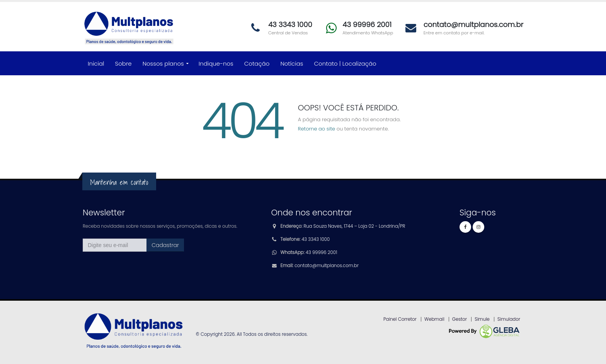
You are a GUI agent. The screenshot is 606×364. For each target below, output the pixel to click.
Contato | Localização (345, 63)
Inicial (96, 63)
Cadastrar (165, 245)
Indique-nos (216, 63)
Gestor (460, 319)
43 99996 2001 (321, 252)
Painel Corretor (400, 319)
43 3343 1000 (316, 239)
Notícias (292, 63)
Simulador (509, 319)
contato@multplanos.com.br (327, 266)
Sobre (123, 63)
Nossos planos (163, 63)
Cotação (257, 63)
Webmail (434, 319)
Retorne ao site (317, 129)
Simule (482, 319)
